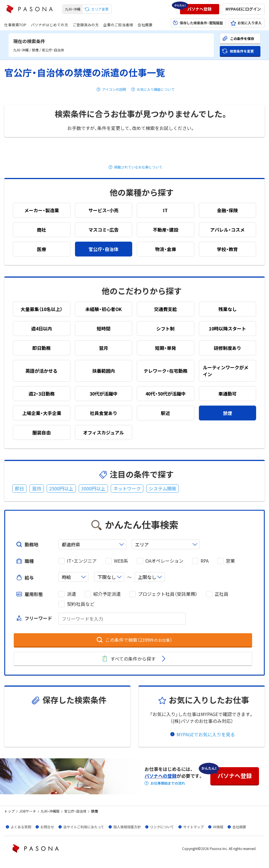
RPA (205, 561)
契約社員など (81, 604)
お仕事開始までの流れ (168, 783)
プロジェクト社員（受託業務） (168, 594)
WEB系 (121, 561)
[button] (200, 9)
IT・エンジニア (82, 561)
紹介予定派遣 (107, 594)
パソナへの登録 (161, 776)
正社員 (221, 594)
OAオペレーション (164, 561)
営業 (230, 561)
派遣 (72, 594)
